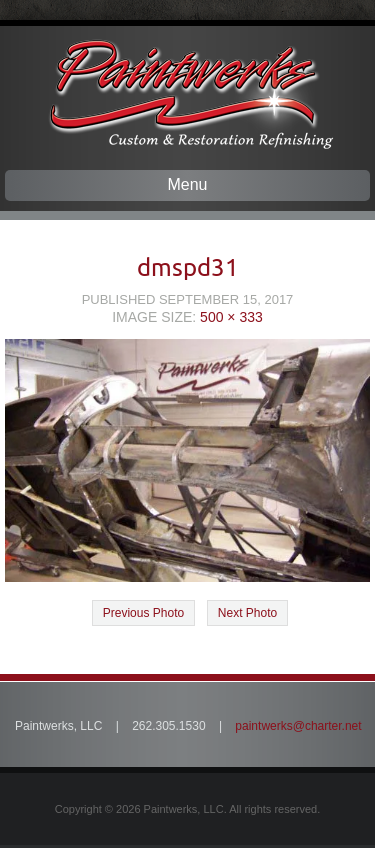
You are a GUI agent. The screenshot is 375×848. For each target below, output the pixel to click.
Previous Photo (143, 613)
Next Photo (247, 613)
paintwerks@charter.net (298, 726)
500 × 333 (231, 317)
